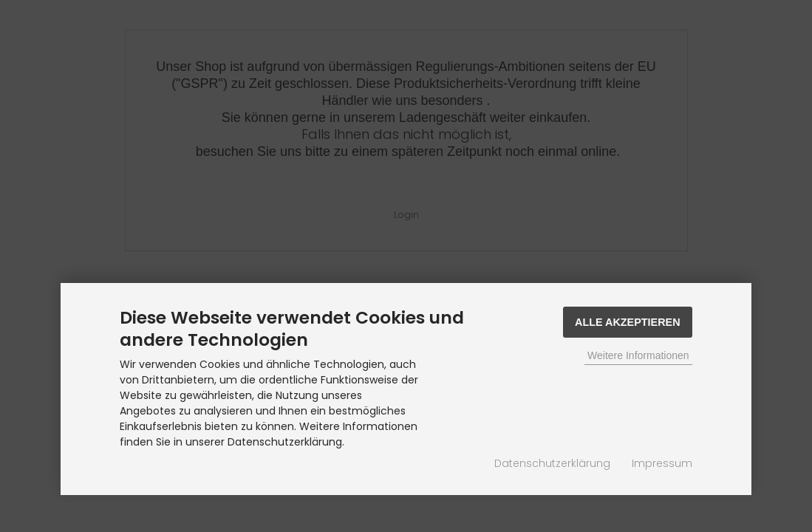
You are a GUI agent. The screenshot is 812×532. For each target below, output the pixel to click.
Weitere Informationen (638, 355)
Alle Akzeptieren (628, 322)
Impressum (662, 463)
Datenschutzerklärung (552, 463)
